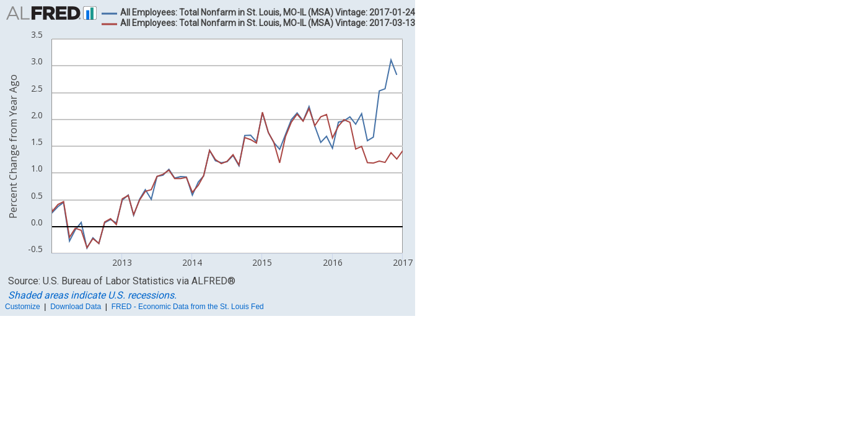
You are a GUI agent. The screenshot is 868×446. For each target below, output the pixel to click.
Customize (23, 307)
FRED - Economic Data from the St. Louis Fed (188, 307)
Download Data (76, 307)
